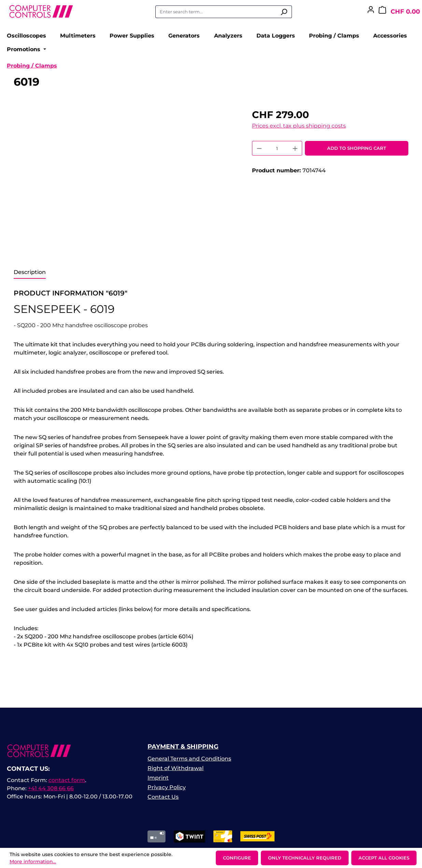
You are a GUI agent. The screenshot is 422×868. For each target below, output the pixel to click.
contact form (67, 784)
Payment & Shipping (183, 751)
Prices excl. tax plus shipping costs (299, 130)
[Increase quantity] (295, 152)
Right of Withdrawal (175, 772)
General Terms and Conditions (189, 763)
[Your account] (371, 12)
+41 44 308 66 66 (51, 792)
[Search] (284, 12)
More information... (33, 862)
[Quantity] (277, 152)
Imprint (158, 782)
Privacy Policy (167, 791)
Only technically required (305, 858)
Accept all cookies (384, 858)
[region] (126, 185)
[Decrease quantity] (259, 152)
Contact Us (163, 801)
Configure (237, 858)
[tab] (30, 277)
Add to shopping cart (357, 152)
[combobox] (216, 12)
